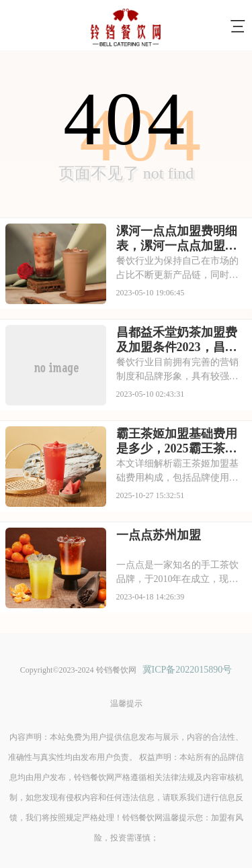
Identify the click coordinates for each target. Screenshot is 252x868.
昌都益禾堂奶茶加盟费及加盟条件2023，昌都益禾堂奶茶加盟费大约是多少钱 (177, 340)
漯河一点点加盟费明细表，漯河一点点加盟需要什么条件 (177, 239)
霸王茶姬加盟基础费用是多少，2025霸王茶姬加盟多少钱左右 (177, 442)
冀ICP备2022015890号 (187, 670)
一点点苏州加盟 (159, 535)
